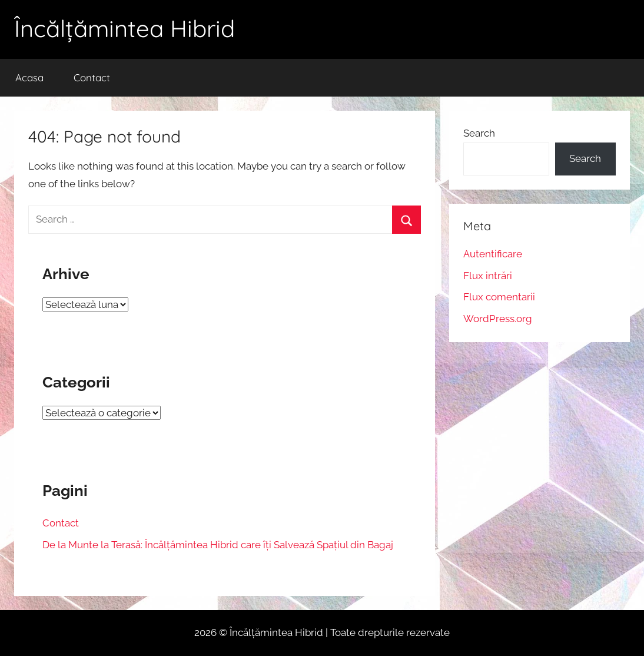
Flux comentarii (499, 297)
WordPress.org (498, 319)
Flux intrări (488, 276)
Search (479, 133)
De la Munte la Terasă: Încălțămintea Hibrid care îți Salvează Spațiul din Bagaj (218, 545)
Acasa (29, 77)
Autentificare (493, 254)
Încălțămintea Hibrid (125, 28)
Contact (92, 77)
